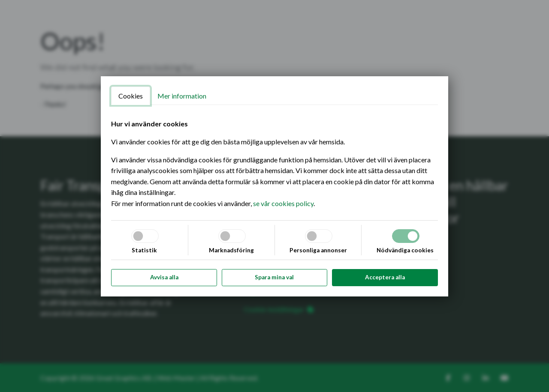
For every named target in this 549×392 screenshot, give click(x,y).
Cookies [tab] (131, 96)
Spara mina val (274, 277)
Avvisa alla (164, 277)
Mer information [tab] (182, 96)
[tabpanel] (274, 163)
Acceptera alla (385, 277)
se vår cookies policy (283, 203)
